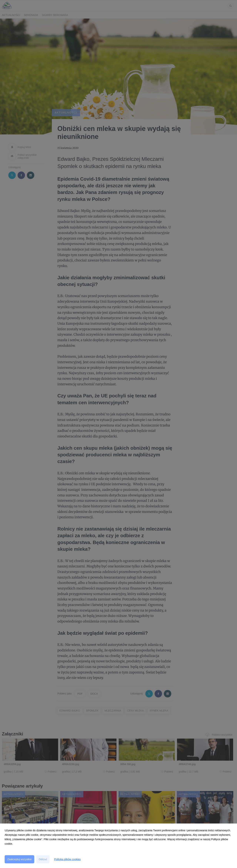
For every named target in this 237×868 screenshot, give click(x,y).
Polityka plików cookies (67, 859)
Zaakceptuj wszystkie (19, 859)
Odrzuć (43, 859)
